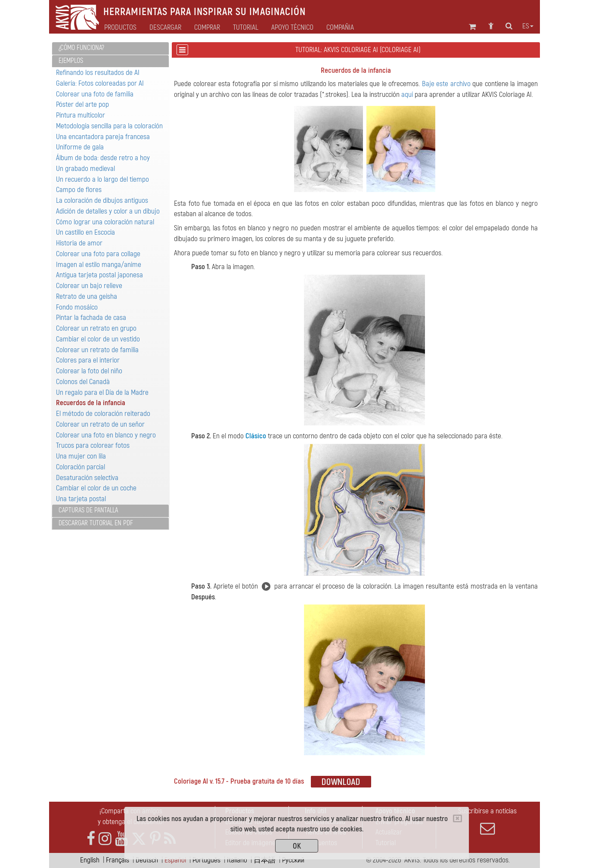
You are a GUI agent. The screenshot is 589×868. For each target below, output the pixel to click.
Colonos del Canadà (83, 382)
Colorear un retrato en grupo (96, 328)
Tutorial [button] (246, 28)
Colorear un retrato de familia (97, 350)
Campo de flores (79, 190)
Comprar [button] (207, 28)
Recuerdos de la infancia (91, 403)
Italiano (237, 860)
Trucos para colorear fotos (93, 445)
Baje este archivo (446, 84)
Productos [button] (120, 28)
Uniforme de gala (80, 147)
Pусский (293, 860)
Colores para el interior (88, 360)
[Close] (457, 818)
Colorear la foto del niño (89, 371)
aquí (407, 95)
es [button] (528, 26)
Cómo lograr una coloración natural (105, 222)
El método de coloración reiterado (103, 414)
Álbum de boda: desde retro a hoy (103, 158)
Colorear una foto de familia (95, 94)
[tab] (110, 48)
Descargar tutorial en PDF (96, 523)
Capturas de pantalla (88, 510)
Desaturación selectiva (87, 478)
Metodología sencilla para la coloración (109, 126)
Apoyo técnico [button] (292, 28)
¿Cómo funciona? (81, 48)
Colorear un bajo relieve (89, 286)
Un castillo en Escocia (85, 232)
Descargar (165, 28)
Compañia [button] (340, 28)
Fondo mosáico (77, 307)
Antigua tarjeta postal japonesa (99, 275)
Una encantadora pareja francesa (103, 137)
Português (206, 860)
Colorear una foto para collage (98, 254)
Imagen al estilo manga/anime (99, 265)
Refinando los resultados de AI (98, 73)
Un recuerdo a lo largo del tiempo (102, 179)
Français (118, 860)
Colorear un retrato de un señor (100, 424)
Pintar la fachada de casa (91, 318)
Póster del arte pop (82, 104)
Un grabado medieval (85, 169)
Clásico (256, 436)
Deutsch (147, 860)
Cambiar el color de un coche (96, 488)
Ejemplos (71, 61)
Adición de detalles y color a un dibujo (108, 211)
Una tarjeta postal (81, 499)
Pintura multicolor (81, 115)
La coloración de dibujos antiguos (102, 200)
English (90, 860)
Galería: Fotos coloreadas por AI (100, 83)
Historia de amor (79, 243)
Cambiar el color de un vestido (98, 339)
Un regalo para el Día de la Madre (102, 392)
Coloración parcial (81, 467)
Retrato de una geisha (87, 296)
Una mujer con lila (81, 456)
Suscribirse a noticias (487, 821)
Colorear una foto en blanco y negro (106, 435)
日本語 (265, 860)
